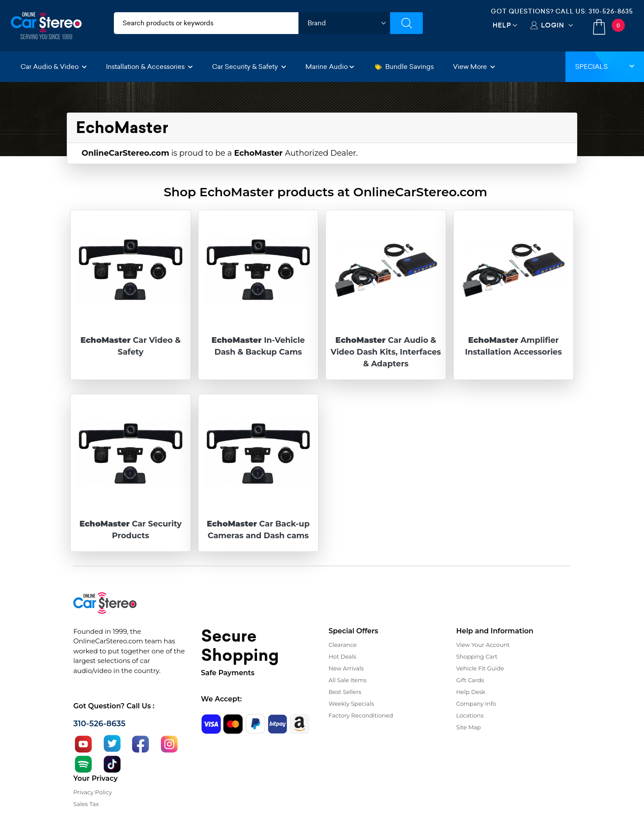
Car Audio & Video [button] (54, 67)
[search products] (206, 23)
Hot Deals (342, 656)
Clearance (343, 645)
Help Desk (471, 692)
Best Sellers (345, 692)
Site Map (469, 727)
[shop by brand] (344, 23)
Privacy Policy (92, 792)
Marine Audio (330, 67)
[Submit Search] (406, 23)
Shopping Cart (477, 656)
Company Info (476, 704)
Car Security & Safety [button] (249, 67)
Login (553, 25)
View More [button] (474, 67)
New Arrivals (346, 668)
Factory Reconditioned (361, 715)
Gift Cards (470, 680)
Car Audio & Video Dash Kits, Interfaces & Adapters (386, 352)
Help (502, 25)
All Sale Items (348, 680)
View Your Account (483, 645)
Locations (470, 715)
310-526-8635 (611, 11)
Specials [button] (605, 67)
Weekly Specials (351, 704)
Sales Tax (86, 804)
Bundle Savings (404, 67)
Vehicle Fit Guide (480, 668)
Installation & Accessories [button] (149, 67)
